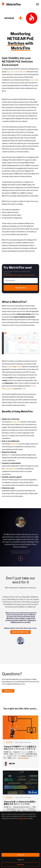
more (23, 389)
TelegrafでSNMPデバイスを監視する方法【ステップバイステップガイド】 (20, 748)
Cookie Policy (22, 818)
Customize (21, 865)
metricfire (9, 742)
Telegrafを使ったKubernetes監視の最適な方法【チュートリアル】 (20, 803)
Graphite (10, 367)
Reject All (20, 860)
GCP (12, 389)
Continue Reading (23, 758)
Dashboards (15, 444)
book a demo (34, 80)
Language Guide (10, 469)
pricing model (16, 422)
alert (9, 455)
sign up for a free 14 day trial (16, 72)
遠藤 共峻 (12, 764)
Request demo (21, 288)
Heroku (33, 386)
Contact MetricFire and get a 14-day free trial (19, 275)
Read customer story (21, 632)
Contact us (8, 691)
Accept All (20, 855)
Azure (8, 389)
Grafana (19, 367)
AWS (4, 389)
